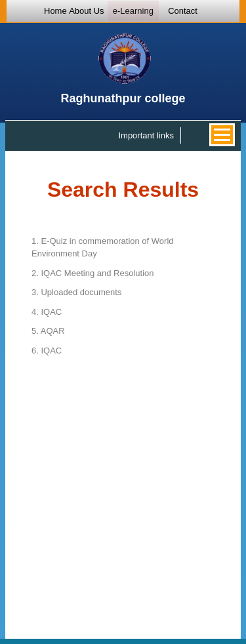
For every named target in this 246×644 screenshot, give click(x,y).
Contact (183, 11)
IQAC (47, 312)
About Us (86, 11)
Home (55, 11)
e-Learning (133, 11)
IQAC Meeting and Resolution (92, 273)
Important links (146, 135)
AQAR (48, 331)
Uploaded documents (76, 292)
